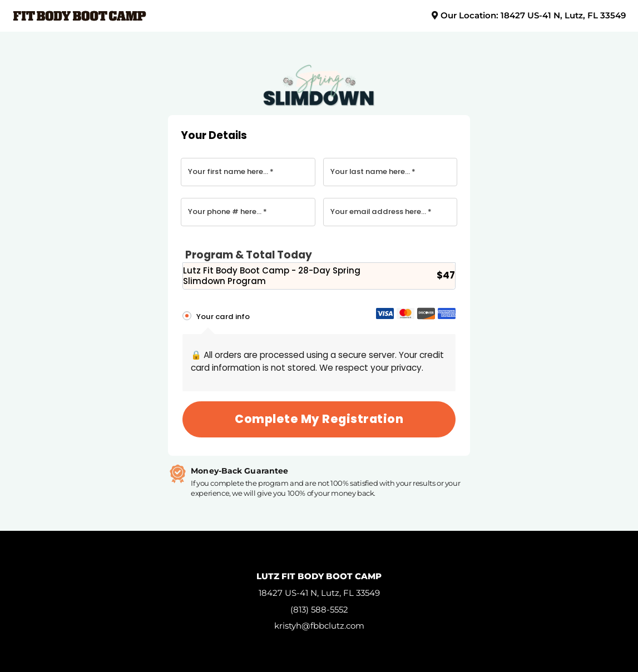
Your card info (223, 317)
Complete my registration (319, 419)
